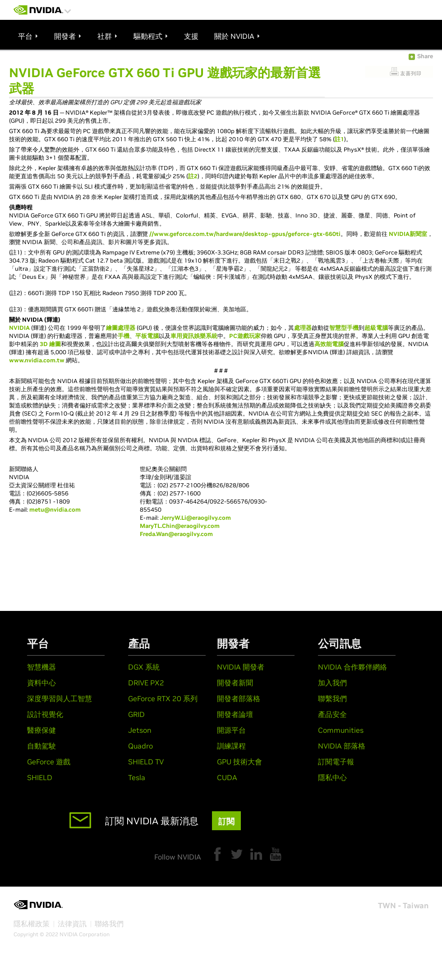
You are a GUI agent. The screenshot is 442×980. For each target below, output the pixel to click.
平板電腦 (147, 336)
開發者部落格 (239, 698)
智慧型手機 (344, 328)
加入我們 (332, 683)
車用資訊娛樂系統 (194, 336)
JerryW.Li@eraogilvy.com (196, 518)
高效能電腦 (329, 344)
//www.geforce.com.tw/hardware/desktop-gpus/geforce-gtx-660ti (245, 234)
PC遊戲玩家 (245, 336)
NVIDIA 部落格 (342, 746)
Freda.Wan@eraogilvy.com (176, 534)
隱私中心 (332, 777)
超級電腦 (376, 328)
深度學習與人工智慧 (60, 698)
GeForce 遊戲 (49, 762)
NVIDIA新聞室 (408, 234)
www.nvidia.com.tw (37, 360)
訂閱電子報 (336, 762)
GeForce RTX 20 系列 (163, 698)
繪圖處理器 (121, 328)
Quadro (140, 746)
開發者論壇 (235, 714)
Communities (341, 730)
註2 (193, 176)
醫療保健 (41, 730)
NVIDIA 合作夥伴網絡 (352, 667)
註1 (339, 139)
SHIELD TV (146, 762)
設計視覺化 (45, 714)
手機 (124, 336)
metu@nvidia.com (55, 510)
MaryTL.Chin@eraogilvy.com (180, 526)
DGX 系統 (144, 667)
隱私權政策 (32, 924)
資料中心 (41, 683)
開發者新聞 (235, 683)
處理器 (303, 328)
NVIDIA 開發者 (241, 667)
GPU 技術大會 (239, 762)
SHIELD (40, 777)
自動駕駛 (41, 746)
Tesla (137, 777)
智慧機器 (41, 667)
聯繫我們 (332, 698)
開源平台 (231, 730)
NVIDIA (19, 328)
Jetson (140, 730)
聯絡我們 (109, 924)
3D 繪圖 (50, 344)
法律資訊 (72, 924)
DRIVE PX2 (146, 683)
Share (425, 56)
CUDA (227, 777)
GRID (136, 714)
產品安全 (332, 714)
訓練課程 (231, 746)
